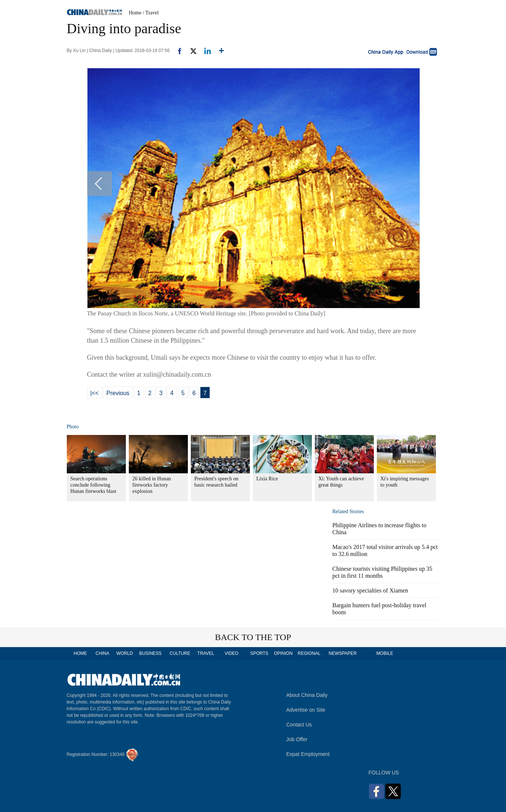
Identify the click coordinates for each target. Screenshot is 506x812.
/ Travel (151, 13)
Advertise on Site (306, 710)
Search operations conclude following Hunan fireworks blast (93, 485)
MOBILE (385, 653)
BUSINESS (150, 653)
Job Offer (297, 739)
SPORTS (259, 653)
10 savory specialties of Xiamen (370, 590)
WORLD (125, 653)
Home (135, 13)
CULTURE (180, 653)
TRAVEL (206, 653)
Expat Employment (308, 754)
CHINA (102, 653)
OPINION (283, 653)
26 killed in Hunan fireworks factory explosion (152, 485)
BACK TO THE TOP (253, 637)
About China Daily (307, 695)
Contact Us (299, 725)
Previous (118, 393)
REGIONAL (309, 653)
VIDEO (232, 653)
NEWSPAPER (343, 653)
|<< (95, 393)
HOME (80, 653)
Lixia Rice (267, 479)
